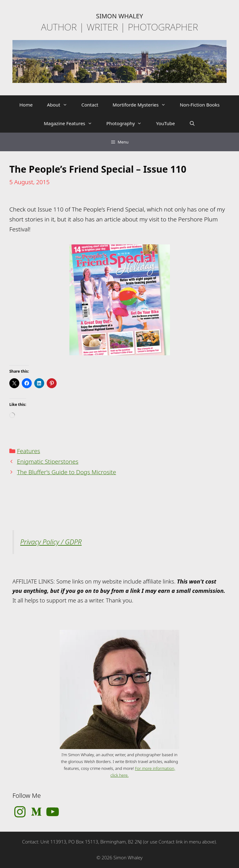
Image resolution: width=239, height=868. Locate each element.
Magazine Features (72, 123)
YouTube (165, 123)
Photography (128, 123)
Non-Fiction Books (200, 105)
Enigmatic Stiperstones (47, 461)
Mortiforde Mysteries (143, 105)
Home (26, 105)
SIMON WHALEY (119, 16)
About (61, 105)
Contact (90, 105)
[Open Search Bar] (192, 123)
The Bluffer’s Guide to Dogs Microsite (66, 472)
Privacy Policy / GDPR (51, 542)
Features (28, 451)
